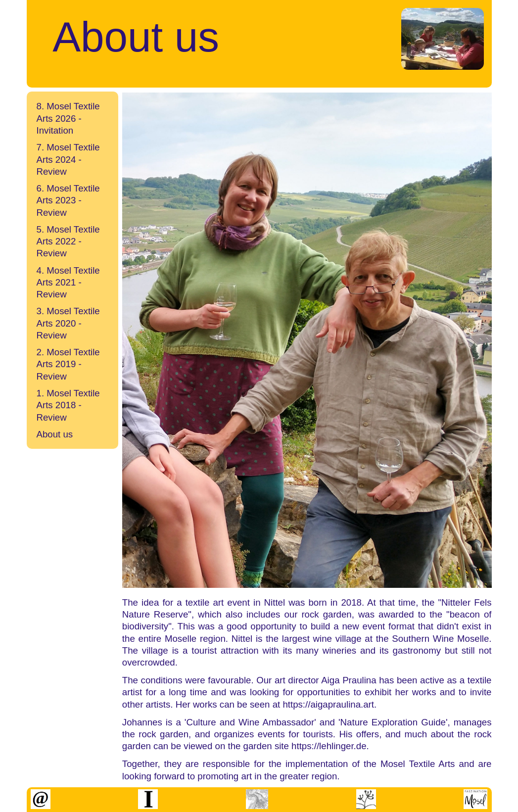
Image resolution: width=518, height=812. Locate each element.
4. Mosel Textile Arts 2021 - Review (68, 283)
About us (55, 434)
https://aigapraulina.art (328, 704)
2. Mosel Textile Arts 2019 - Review (68, 364)
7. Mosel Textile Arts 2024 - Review (68, 159)
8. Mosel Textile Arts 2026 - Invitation (68, 118)
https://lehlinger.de (329, 746)
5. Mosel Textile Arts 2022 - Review (68, 241)
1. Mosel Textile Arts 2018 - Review (68, 405)
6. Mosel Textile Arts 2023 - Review (68, 200)
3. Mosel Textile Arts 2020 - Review (68, 323)
